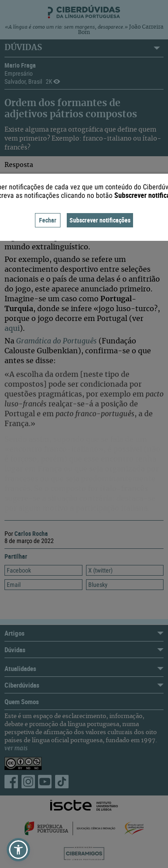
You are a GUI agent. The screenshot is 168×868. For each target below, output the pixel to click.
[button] (18, 850)
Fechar (48, 220)
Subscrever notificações (100, 220)
